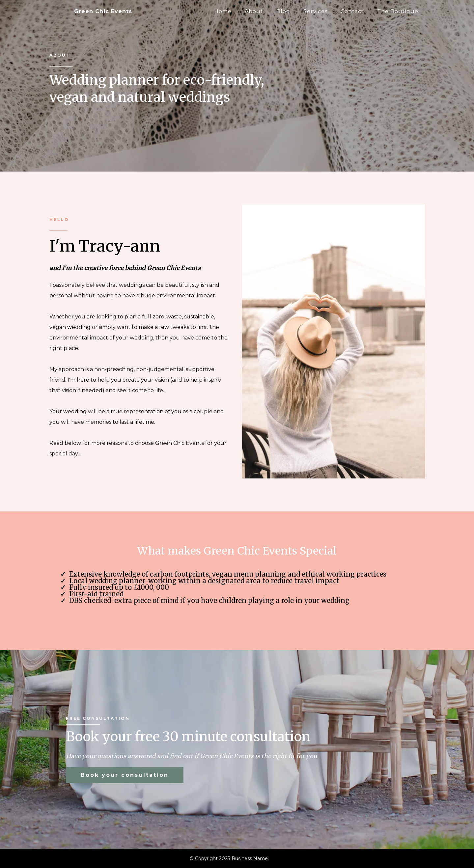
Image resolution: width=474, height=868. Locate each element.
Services (315, 11)
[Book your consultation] (125, 775)
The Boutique (398, 11)
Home (223, 11)
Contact (352, 11)
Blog (283, 11)
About (254, 11)
